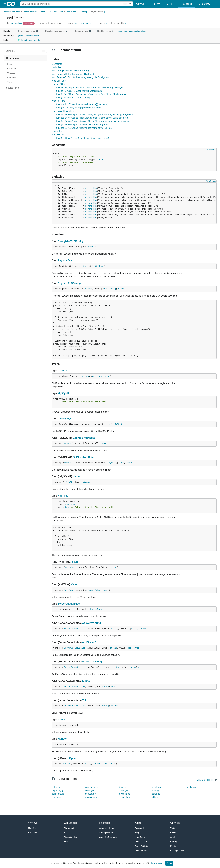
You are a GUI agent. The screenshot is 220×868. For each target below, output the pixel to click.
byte (104, 443)
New (95, 188)
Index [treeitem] (10, 64)
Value (74, 584)
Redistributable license (55, 31)
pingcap (84, 12)
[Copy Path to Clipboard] (105, 12)
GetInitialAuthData (84, 438)
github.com (72, 12)
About (138, 823)
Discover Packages (12, 12)
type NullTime (59, 101)
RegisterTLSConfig (69, 283)
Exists (86, 681)
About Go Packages (108, 837)
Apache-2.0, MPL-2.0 (84, 23)
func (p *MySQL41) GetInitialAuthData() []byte (79, 91)
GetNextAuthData (83, 457)
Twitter (173, 828)
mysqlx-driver (97, 12)
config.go (56, 797)
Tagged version (82, 31)
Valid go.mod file (28, 31)
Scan (75, 562)
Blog (137, 833)
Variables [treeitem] (11, 73)
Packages (187, 4)
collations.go (58, 794)
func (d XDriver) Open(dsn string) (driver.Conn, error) (83, 138)
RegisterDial (65, 260)
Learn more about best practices (132, 31)
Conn (99, 376)
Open (72, 758)
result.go (156, 787)
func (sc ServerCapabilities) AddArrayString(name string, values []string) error (95, 114)
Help (66, 842)
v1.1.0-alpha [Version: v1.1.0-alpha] (13, 23)
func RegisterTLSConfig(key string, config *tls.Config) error (81, 77)
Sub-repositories (106, 833)
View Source (211, 149)
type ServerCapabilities (63, 111)
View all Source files (206, 780)
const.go (89, 790)
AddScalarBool (91, 642)
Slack (173, 837)
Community (206, 4)
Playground (69, 828)
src (62, 12)
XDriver (62, 739)
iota (100, 160)
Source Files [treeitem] (12, 88)
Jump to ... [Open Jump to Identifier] (11, 51)
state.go (156, 794)
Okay (169, 863)
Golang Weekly (177, 851)
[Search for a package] (74, 4)
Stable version (105, 31)
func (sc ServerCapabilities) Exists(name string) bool (82, 125)
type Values (58, 131)
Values (98, 609)
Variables (56, 67)
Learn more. (157, 863)
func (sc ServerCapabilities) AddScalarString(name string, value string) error (94, 121)
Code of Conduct (142, 851)
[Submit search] (130, 4)
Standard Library (107, 828)
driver (90, 590)
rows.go (156, 790)
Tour (66, 833)
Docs (171, 4)
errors (89, 188)
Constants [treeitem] (12, 68)
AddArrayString (92, 623)
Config (112, 289)
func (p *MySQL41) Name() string (73, 98)
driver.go (123, 787)
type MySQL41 (59, 84)
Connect (175, 823)
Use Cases (33, 828)
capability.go (58, 790)
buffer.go (56, 787)
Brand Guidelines (142, 846)
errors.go (123, 790)
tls (106, 289)
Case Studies (34, 833)
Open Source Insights (29, 40)
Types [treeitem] (10, 82)
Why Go (142, 4)
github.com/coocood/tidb (35, 12)
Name (76, 476)
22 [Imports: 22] (104, 23)
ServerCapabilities (69, 604)
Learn (157, 4)
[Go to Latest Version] (29, 23)
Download (139, 828)
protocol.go (124, 797)
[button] (19, 31)
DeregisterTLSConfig (70, 241)
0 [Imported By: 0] (120, 23)
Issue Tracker (141, 837)
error (121, 289)
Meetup (174, 846)
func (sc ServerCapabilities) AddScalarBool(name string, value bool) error (93, 118)
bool (67, 507)
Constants (57, 64)
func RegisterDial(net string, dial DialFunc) (73, 74)
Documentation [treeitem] (14, 58)
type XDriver (58, 135)
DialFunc (99, 266)
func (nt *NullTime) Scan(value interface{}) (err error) (82, 104)
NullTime (63, 496)
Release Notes (141, 842)
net (94, 376)
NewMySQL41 (66, 418)
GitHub (173, 833)
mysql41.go (124, 794)
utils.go (156, 797)
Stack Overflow (70, 837)
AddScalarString (92, 662)
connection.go (92, 787)
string (91, 247)
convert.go (90, 794)
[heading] (12, 4)
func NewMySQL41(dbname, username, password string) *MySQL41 (91, 88)
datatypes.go (92, 797)
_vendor (53, 12)
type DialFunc (59, 81)
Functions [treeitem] (12, 77)
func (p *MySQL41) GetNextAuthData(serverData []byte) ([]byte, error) (91, 94)
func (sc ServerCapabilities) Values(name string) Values (84, 128)
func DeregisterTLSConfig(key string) (70, 71)
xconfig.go (191, 787)
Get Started (70, 823)
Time (73, 504)
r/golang (174, 842)
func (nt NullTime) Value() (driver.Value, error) (79, 108)
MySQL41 (63, 393)
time (67, 504)
